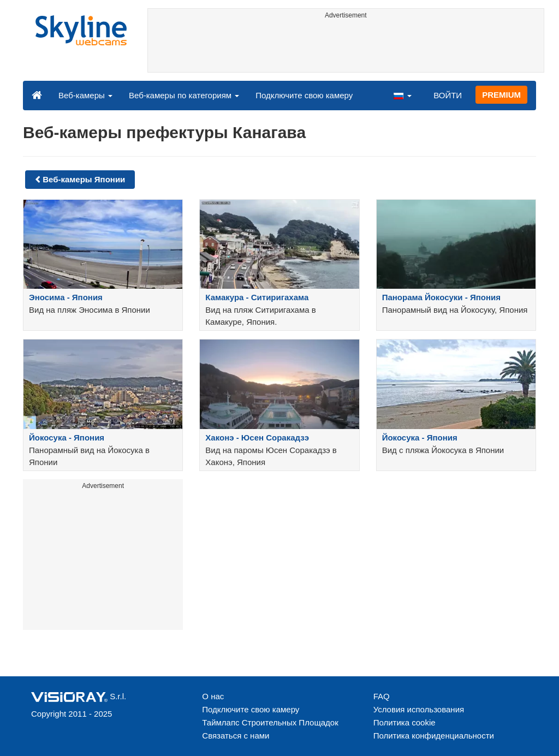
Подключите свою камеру (304, 95)
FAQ (382, 696)
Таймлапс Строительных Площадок (270, 722)
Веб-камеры (85, 95)
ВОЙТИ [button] (448, 95)
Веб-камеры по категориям (184, 95)
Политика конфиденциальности (434, 736)
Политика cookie (405, 722)
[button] (402, 95)
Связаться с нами (236, 736)
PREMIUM (501, 95)
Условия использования (419, 709)
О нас (213, 696)
